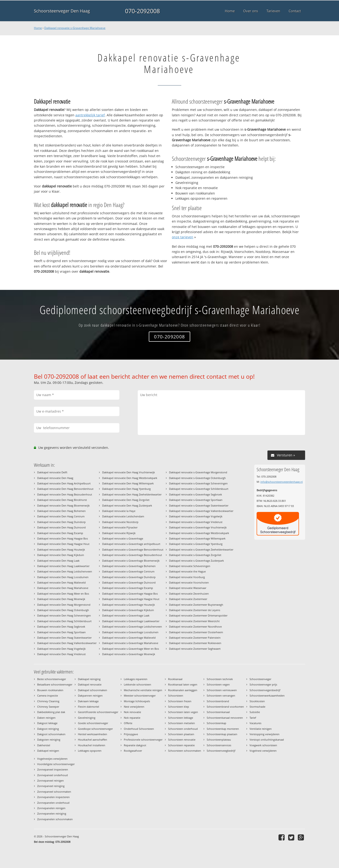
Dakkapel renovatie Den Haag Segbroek (61, 627)
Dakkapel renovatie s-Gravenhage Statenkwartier (199, 505)
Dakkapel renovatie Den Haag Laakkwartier (63, 566)
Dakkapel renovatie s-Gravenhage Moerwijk (129, 654)
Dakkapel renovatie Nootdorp (120, 522)
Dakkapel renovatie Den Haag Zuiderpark (127, 505)
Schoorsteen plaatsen (181, 734)
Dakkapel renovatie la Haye (119, 511)
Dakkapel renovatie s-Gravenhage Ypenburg (196, 544)
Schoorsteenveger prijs (263, 684)
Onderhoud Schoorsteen (139, 729)
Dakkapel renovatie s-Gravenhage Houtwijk (129, 605)
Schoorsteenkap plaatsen (222, 734)
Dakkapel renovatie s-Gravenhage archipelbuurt (131, 544)
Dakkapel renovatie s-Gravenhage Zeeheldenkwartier (201, 550)
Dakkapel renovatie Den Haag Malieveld (61, 582)
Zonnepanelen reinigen (51, 808)
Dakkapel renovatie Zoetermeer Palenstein (195, 638)
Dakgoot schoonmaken (51, 734)
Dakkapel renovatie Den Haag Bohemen (61, 511)
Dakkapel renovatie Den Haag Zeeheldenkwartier (132, 494)
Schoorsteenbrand (218, 701)
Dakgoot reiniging (48, 729)
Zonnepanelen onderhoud (53, 803)
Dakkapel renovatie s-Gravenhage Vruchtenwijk (198, 527)
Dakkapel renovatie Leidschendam (123, 516)
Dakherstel (44, 745)
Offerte (128, 723)
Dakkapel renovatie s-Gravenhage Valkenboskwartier (201, 511)
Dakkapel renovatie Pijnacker (120, 527)
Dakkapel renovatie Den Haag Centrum (61, 516)
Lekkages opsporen (90, 751)
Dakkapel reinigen (48, 751)
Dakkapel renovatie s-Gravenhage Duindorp (129, 577)
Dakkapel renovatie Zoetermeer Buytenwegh (196, 605)
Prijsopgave (131, 734)
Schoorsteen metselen (182, 723)
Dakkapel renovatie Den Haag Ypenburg (126, 489)
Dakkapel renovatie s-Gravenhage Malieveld (129, 638)
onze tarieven (183, 237)
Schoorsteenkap (216, 723)
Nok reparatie (132, 718)
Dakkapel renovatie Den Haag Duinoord (61, 527)
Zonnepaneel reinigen (50, 781)
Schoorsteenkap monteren (223, 729)
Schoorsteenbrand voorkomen (225, 707)
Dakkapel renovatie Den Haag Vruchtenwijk (129, 472)
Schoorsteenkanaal (218, 712)
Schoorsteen (176, 696)
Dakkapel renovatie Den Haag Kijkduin (61, 555)
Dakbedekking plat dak (51, 712)
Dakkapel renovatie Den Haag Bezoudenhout (65, 494)
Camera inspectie (48, 696)
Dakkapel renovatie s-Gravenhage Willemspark (197, 538)
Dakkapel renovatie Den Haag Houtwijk (61, 550)
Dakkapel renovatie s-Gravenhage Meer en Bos (131, 649)
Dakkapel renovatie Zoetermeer (188, 599)
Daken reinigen (46, 718)
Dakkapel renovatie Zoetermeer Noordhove (195, 627)
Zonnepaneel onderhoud (52, 775)
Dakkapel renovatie (90, 684)
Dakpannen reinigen (90, 696)
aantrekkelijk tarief (90, 115)
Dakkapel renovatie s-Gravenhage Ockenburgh (197, 478)
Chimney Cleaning (48, 701)
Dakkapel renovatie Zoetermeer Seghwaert (195, 649)
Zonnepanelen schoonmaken (55, 819)
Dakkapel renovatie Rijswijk (119, 533)
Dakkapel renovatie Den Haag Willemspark (128, 483)
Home (38, 28)
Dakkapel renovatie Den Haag (55, 478)
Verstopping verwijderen (264, 734)
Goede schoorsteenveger (93, 723)
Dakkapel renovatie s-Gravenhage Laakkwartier (131, 621)
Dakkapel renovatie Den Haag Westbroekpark (130, 478)
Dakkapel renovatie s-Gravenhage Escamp (128, 588)
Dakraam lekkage (88, 701)
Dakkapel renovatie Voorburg (187, 577)
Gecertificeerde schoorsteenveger (98, 712)
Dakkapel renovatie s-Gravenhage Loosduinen (130, 632)
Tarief (253, 718)
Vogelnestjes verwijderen (52, 759)
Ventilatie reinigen (261, 729)
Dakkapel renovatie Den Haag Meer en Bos (63, 594)
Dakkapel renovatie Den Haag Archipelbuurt (64, 483)
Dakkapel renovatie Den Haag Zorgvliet (126, 500)
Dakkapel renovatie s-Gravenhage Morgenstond (198, 472)
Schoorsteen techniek (220, 679)
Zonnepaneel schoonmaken (54, 792)
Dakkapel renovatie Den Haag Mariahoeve (63, 588)
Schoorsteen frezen (180, 701)
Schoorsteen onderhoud (183, 729)
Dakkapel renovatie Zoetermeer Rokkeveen (195, 643)
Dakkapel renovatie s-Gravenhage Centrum (128, 571)
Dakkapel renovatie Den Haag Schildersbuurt (64, 621)
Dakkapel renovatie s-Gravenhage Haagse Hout (131, 599)
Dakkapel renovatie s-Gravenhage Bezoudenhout (132, 555)
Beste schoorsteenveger (52, 679)
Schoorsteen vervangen (221, 696)
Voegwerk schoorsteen (263, 745)
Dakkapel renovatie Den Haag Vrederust (61, 654)
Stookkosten (257, 701)
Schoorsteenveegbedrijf (221, 751)
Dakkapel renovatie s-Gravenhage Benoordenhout (133, 550)
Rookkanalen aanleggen (183, 690)
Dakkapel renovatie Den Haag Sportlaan (61, 632)
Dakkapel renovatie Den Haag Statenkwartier (64, 638)
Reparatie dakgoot (135, 745)
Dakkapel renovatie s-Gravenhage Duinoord (129, 582)
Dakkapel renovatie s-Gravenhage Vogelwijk (196, 516)
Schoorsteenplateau (219, 740)
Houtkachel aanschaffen (93, 740)
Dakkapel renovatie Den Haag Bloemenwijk (63, 505)
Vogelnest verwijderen (263, 751)
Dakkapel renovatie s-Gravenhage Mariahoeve (75, 28)
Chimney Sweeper (48, 707)
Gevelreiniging (87, 718)
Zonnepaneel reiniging (51, 786)
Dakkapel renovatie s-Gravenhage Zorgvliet (195, 555)
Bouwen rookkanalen (50, 690)
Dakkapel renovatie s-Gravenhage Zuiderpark (196, 561)
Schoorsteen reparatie (181, 745)
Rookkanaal (175, 679)
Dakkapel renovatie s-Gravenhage (123, 538)
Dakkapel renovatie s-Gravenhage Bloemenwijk (131, 561)
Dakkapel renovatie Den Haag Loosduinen (63, 577)
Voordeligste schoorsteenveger (56, 764)
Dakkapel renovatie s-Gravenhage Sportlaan (196, 500)
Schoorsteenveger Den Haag (62, 11)
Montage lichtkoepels (137, 701)
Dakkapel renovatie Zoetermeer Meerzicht (194, 621)
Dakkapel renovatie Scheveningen (190, 566)
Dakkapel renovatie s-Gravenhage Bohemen (129, 566)
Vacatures (255, 723)
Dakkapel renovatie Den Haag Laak (58, 561)
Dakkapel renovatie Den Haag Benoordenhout (65, 489)
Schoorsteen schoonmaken (185, 751)
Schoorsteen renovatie (182, 740)
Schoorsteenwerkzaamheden (267, 696)
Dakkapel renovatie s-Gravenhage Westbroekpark (199, 533)
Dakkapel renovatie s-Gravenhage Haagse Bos (130, 594)
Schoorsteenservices (219, 745)
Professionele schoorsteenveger (143, 740)
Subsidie (255, 712)
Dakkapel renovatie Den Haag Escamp (60, 533)
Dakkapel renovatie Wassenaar (188, 588)
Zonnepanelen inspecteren (53, 797)
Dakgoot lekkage (47, 723)
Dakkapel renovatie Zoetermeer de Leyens (195, 610)
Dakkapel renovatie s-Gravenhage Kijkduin (128, 610)
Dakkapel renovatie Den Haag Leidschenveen (65, 571)
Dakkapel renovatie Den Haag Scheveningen (64, 615)
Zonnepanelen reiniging (52, 813)
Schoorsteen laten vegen (183, 712)
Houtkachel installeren (92, 745)
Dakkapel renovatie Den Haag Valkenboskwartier (67, 643)
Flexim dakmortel (89, 707)
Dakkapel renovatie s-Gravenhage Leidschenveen (132, 627)
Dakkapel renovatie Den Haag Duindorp (61, 522)
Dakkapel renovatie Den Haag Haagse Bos (63, 538)
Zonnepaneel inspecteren (53, 769)
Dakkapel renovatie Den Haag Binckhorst (62, 500)
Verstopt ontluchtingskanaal (267, 740)
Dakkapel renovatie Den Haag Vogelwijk (61, 649)
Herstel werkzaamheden (93, 734)
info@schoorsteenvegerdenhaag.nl (282, 482)
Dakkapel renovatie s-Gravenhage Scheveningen (198, 483)
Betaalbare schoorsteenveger (55, 684)
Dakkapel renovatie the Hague (187, 571)
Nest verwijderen (134, 707)
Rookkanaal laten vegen (183, 684)
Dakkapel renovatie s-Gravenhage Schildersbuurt (199, 489)
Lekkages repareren (136, 679)
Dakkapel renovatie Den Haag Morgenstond (64, 605)
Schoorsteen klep (179, 707)
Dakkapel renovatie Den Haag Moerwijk (61, 599)
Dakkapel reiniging (89, 679)
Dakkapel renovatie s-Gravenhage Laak (126, 615)
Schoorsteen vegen (218, 684)
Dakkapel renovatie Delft (52, 472)
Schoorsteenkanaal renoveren (225, 718)
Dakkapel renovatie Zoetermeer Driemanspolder (198, 615)
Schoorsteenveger (260, 679)
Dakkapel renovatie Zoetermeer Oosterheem (196, 632)
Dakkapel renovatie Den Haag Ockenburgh (63, 610)
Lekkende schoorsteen (137, 684)
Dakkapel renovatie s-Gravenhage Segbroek (196, 494)
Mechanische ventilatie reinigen (143, 690)
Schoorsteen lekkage (181, 718)
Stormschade (257, 707)
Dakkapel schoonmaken (93, 690)
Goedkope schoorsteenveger (95, 729)
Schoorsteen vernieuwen (222, 690)
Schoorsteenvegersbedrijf (265, 690)
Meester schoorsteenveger (140, 696)
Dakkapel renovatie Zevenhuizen (189, 594)
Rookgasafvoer (133, 751)
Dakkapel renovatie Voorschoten (189, 582)
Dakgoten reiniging (49, 740)
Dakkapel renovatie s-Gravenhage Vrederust (196, 522)
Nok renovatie (132, 712)
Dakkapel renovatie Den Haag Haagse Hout (63, 544)
